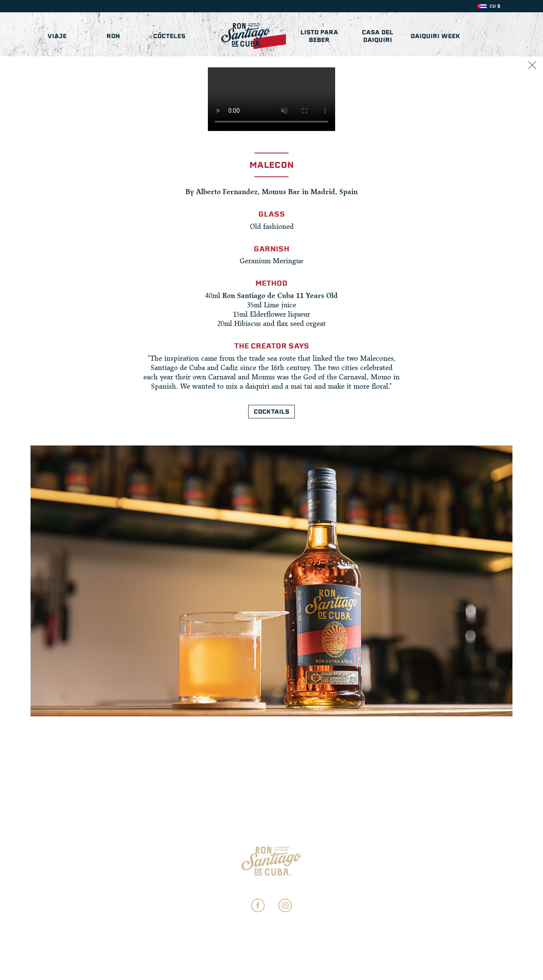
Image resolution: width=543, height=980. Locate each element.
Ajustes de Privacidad (271, 887)
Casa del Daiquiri (378, 36)
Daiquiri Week (435, 36)
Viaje (57, 36)
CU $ (495, 6)
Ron (113, 36)
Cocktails (271, 412)
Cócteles (169, 36)
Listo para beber (319, 36)
